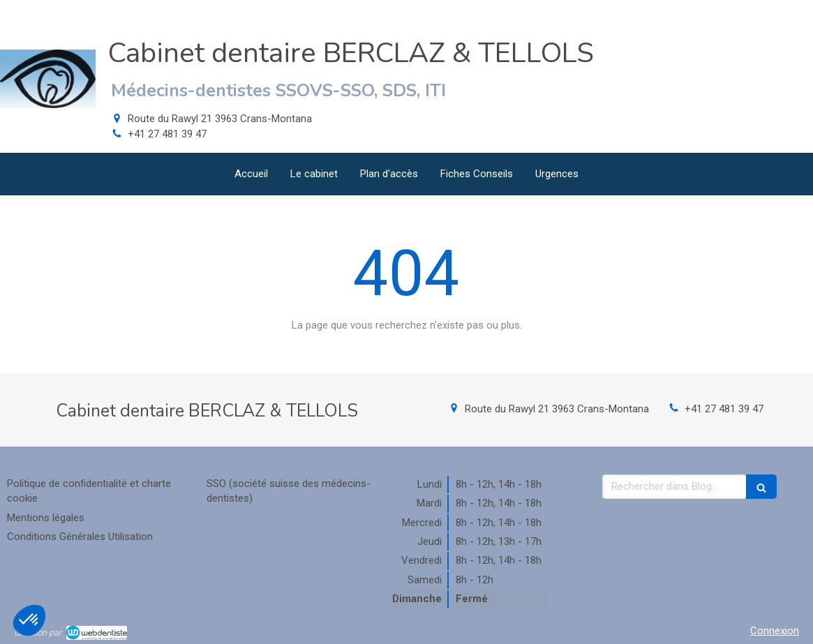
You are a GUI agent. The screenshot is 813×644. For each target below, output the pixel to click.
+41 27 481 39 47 (167, 134)
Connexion (775, 631)
